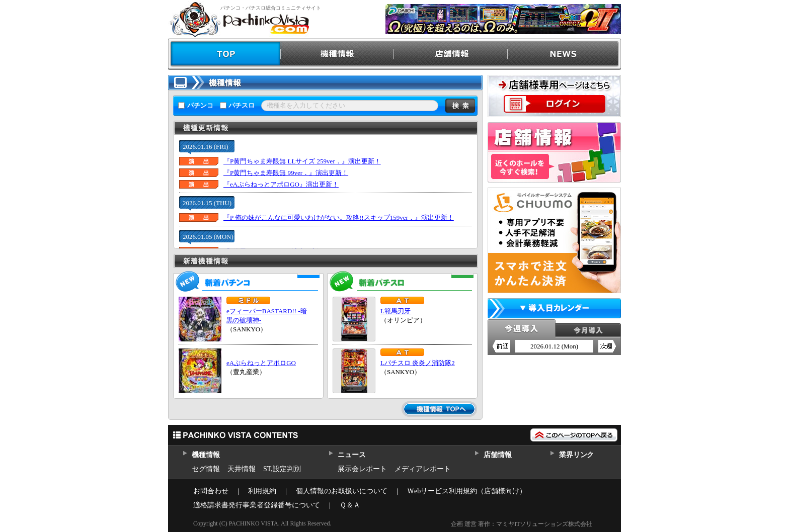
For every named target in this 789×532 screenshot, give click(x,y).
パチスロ (242, 105)
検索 (460, 106)
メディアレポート (423, 469)
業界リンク (576, 455)
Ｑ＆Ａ (350, 505)
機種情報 (338, 54)
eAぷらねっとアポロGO (261, 363)
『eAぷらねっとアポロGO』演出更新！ (281, 184)
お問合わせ (211, 491)
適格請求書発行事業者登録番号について (257, 505)
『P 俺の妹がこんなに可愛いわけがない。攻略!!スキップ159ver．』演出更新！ (339, 217)
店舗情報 (451, 54)
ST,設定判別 (282, 469)
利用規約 (262, 491)
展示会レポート (362, 469)
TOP (225, 54)
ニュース (351, 455)
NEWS (564, 54)
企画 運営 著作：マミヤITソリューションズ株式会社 (522, 524)
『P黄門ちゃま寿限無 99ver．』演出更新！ (286, 173)
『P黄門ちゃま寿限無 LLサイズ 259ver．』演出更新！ (302, 161)
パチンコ (200, 105)
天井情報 (242, 469)
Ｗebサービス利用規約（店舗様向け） (467, 491)
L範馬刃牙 (396, 311)
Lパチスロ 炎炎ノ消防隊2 (418, 363)
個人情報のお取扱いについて (342, 491)
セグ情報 (206, 469)
